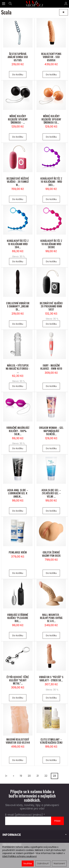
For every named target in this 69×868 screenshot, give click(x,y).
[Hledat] (10, 4)
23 (54, 776)
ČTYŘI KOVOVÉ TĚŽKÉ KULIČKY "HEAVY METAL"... (18, 680)
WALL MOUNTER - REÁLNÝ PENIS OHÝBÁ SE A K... (51, 618)
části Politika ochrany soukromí (19, 856)
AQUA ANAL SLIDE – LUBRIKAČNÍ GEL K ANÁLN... (18, 493)
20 (29, 776)
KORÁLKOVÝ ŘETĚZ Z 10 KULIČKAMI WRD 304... (18, 244)
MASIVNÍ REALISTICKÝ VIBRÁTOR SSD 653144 (18, 741)
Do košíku (18, 74)
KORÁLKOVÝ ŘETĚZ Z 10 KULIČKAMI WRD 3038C (51, 244)
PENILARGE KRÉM (18, 552)
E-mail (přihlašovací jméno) (24, 815)
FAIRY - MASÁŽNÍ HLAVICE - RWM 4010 (51, 367)
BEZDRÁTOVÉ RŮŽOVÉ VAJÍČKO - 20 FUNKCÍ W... (18, 182)
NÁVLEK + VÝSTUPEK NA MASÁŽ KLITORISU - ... (18, 369)
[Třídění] (64, 12)
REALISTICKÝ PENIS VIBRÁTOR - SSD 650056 (51, 57)
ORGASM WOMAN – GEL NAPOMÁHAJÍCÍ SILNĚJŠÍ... (51, 431)
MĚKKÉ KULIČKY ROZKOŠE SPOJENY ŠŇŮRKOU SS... (51, 119)
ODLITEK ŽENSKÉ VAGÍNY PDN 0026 (51, 554)
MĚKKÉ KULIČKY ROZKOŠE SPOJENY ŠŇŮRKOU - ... (18, 119)
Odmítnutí (43, 863)
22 (46, 776)
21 (38, 776)
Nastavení (59, 863)
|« (6, 776)
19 (21, 776)
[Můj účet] (66, 4)
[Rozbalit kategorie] (4, 4)
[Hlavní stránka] (35, 4)
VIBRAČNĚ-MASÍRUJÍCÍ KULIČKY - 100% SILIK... (18, 431)
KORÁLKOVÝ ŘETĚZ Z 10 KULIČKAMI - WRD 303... (51, 182)
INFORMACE (34, 835)
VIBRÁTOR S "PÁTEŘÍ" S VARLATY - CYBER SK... (51, 679)
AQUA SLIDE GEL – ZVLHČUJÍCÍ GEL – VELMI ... (51, 493)
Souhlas (28, 863)
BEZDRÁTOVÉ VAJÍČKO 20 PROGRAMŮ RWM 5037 (51, 306)
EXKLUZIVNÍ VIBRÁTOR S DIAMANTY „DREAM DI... (18, 306)
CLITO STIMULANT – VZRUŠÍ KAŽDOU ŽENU (51, 741)
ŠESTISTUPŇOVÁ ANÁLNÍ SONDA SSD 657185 (18, 57)
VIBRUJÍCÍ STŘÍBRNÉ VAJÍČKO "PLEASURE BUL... (18, 618)
